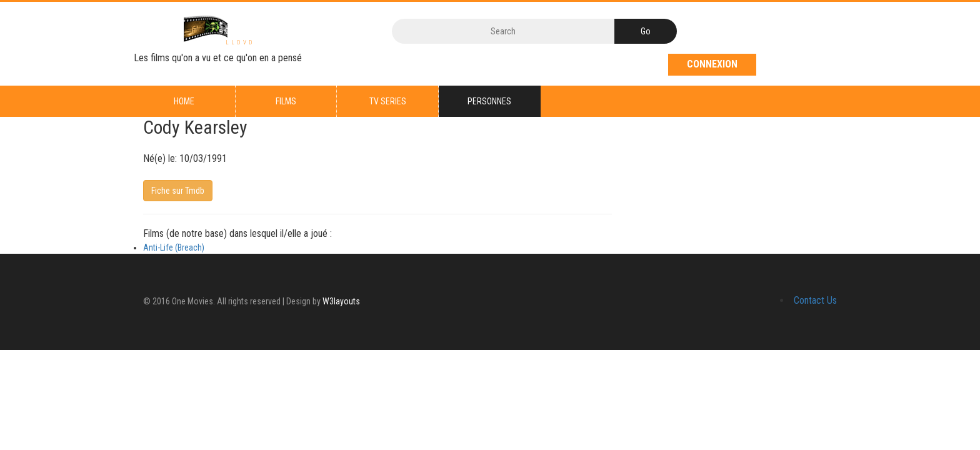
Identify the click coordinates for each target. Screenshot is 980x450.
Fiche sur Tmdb (178, 191)
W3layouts (341, 301)
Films (286, 101)
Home (184, 101)
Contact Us (815, 300)
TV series (388, 101)
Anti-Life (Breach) (174, 247)
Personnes (489, 101)
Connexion (712, 64)
